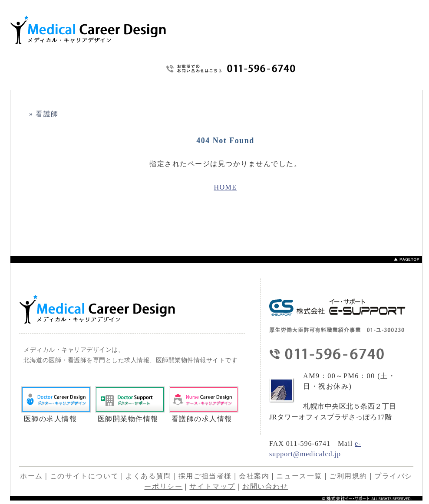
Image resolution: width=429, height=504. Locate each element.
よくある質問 (148, 476)
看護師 (47, 114)
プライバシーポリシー (350, 82)
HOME (194, 82)
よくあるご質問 (292, 82)
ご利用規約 (372, 68)
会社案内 (254, 476)
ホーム (31, 476)
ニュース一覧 (299, 476)
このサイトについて (236, 82)
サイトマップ (406, 68)
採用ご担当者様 (205, 476)
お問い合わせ (339, 68)
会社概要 (402, 82)
